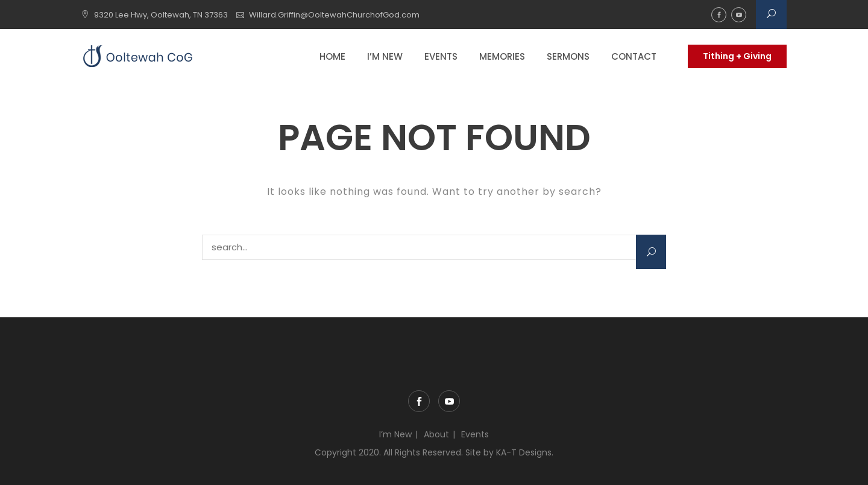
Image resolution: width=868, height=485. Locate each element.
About (436, 434)
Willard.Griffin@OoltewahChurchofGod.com (334, 15)
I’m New (385, 56)
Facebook (719, 15)
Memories (502, 56)
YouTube (739, 15)
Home (332, 56)
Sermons (568, 56)
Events (441, 56)
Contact (634, 56)
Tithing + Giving (737, 56)
